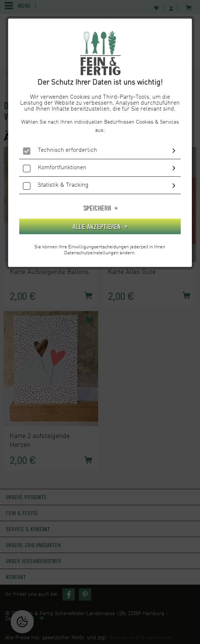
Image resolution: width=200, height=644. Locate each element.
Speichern (98, 207)
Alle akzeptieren (98, 226)
